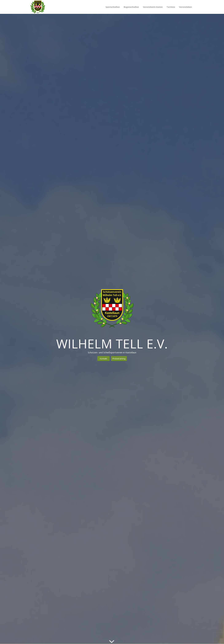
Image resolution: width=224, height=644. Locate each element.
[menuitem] (113, 7)
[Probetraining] (119, 359)
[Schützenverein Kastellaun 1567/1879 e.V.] (38, 7)
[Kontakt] (103, 359)
